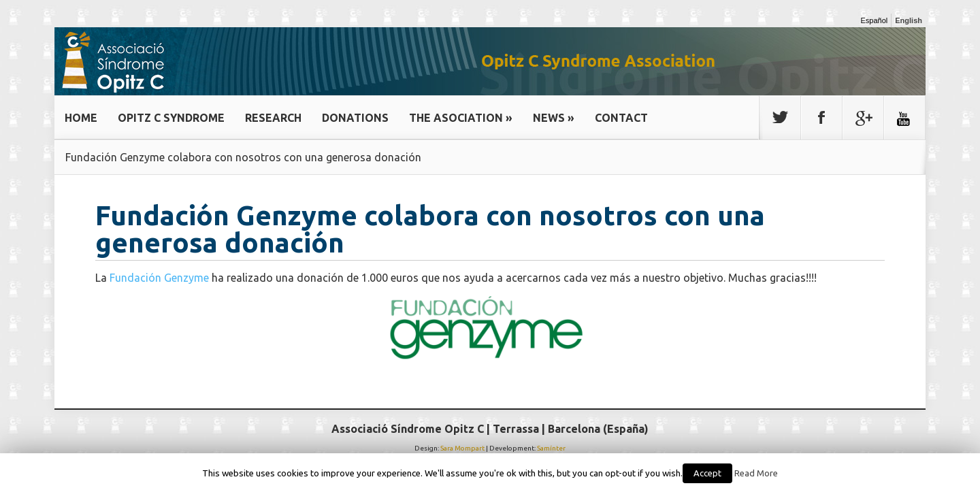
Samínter (551, 448)
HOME (81, 118)
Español (875, 20)
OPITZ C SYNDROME (171, 118)
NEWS (554, 118)
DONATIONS (355, 118)
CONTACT (621, 118)
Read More (756, 473)
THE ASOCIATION (461, 118)
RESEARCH (273, 118)
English (909, 20)
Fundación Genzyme (159, 278)
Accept (707, 473)
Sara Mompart (462, 448)
